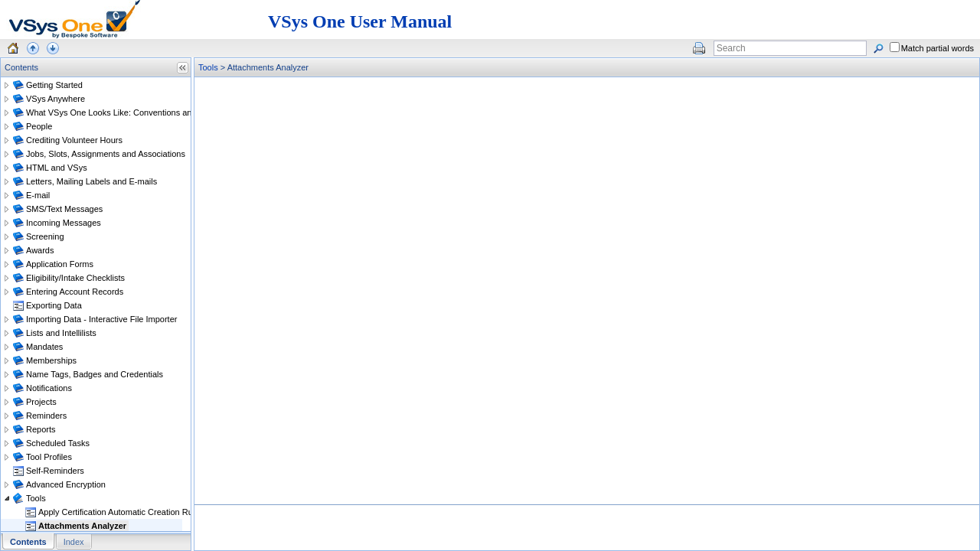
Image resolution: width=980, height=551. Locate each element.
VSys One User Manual (360, 21)
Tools (208, 67)
